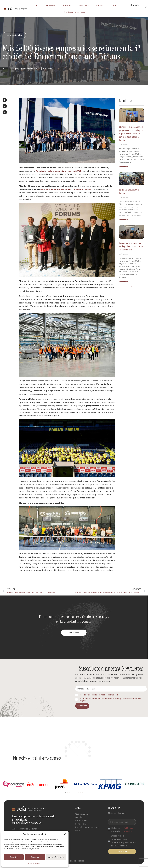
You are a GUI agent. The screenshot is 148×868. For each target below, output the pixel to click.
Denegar (35, 857)
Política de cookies (34, 863)
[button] (65, 834)
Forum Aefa (84, 5)
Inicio (35, 5)
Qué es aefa (50, 5)
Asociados (67, 5)
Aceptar (14, 857)
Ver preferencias (56, 857)
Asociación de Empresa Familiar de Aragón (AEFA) (66, 189)
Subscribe (82, 706)
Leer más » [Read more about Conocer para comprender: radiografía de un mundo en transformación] (123, 281)
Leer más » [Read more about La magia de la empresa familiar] (123, 219)
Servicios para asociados (75, 12)
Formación (101, 5)
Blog (115, 5)
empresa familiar (14, 35)
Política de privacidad (108, 695)
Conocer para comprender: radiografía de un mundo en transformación (131, 246)
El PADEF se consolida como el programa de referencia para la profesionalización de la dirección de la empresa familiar (131, 134)
